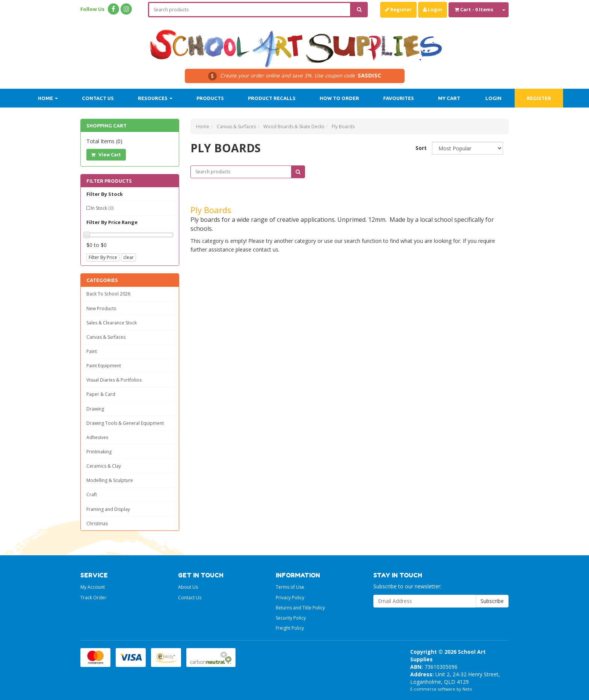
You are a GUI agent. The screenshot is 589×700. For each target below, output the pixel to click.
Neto (467, 689)
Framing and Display (108, 509)
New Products (101, 308)
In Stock (102, 208)
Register (398, 9)
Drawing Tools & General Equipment (125, 423)
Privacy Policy (290, 598)
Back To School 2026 (108, 294)
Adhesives (97, 437)
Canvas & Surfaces (106, 337)
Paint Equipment (104, 366)
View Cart (106, 155)
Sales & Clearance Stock (112, 323)
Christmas (97, 523)
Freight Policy (290, 628)
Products (210, 98)
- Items (474, 9)
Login (433, 9)
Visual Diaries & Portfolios (114, 380)
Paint (92, 351)
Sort (421, 148)
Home (48, 98)
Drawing (95, 409)
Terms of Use (290, 587)
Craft (92, 495)
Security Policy (291, 618)
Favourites (399, 98)
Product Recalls (272, 98)
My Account (93, 587)
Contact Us (98, 98)
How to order (339, 98)
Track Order (93, 598)
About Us (188, 587)
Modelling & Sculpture (110, 480)
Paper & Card (101, 394)
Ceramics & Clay (104, 466)
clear (128, 257)
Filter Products (109, 181)
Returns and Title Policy (300, 608)
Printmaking (99, 452)
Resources (155, 98)
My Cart (449, 98)
